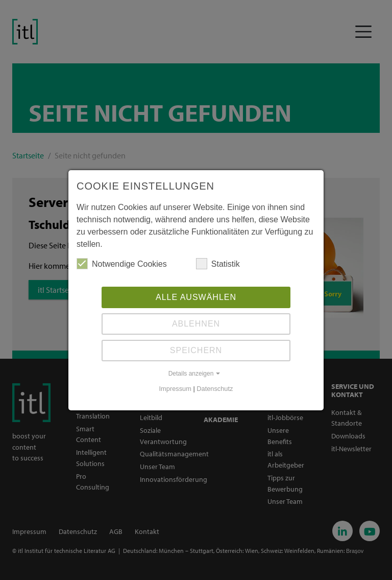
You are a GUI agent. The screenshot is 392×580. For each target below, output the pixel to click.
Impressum (175, 389)
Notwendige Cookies (122, 264)
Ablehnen (196, 324)
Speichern (196, 350)
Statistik (218, 264)
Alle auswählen (196, 297)
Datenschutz (215, 389)
